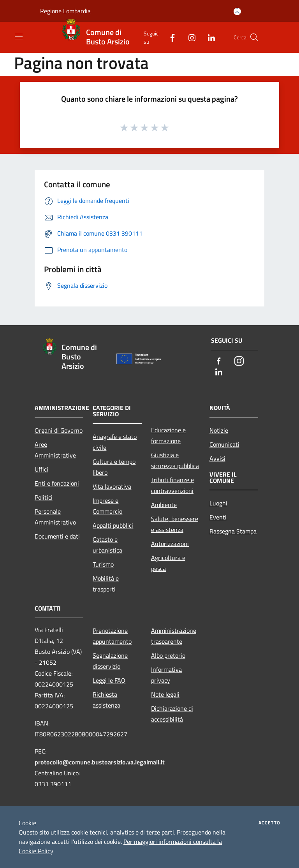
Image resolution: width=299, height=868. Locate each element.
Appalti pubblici (113, 525)
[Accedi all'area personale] (237, 11)
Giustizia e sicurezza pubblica (175, 460)
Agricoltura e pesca (168, 563)
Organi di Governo (59, 430)
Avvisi (217, 458)
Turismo (103, 564)
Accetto (269, 823)
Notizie (219, 430)
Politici (44, 497)
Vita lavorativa (112, 486)
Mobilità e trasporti (106, 584)
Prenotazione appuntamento (112, 636)
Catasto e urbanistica (107, 545)
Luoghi (218, 503)
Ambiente (164, 505)
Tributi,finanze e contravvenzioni (172, 485)
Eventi (218, 517)
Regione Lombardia (65, 11)
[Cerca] (254, 37)
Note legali (165, 694)
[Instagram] (189, 37)
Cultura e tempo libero (114, 467)
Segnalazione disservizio (110, 661)
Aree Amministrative (55, 450)
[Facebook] (169, 37)
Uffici (41, 469)
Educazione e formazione (168, 435)
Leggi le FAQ (109, 680)
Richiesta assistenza (106, 700)
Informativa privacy (166, 675)
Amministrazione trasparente (174, 636)
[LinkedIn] (208, 37)
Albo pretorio (168, 655)
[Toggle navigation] (19, 37)
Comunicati (224, 444)
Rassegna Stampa (233, 531)
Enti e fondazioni (57, 483)
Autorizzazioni (170, 544)
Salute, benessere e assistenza (175, 524)
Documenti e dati (57, 536)
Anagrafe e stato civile (115, 442)
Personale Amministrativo (55, 517)
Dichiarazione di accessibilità (172, 714)
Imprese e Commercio (107, 506)
